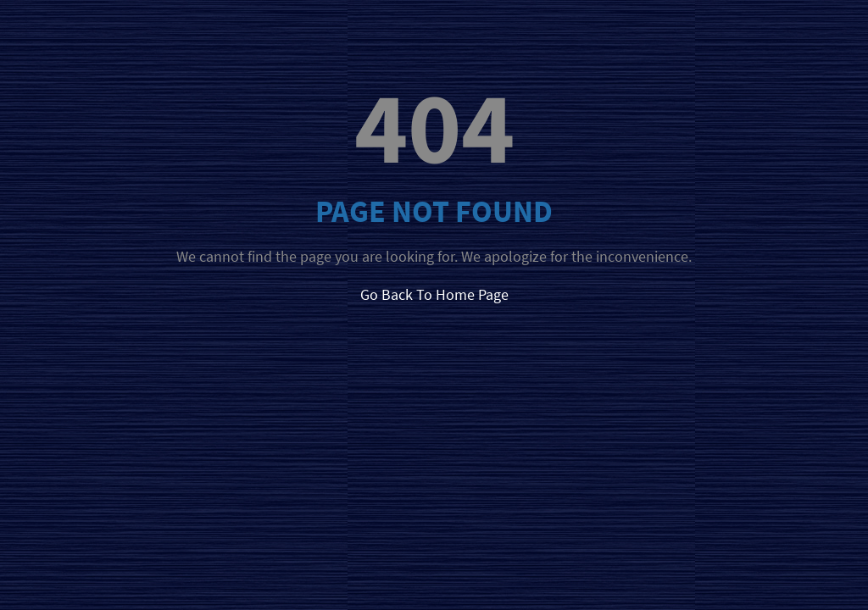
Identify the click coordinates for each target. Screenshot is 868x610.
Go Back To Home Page (434, 294)
